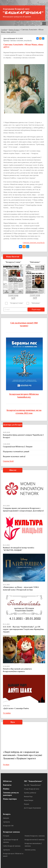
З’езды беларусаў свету (32, 789)
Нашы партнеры (10, 799)
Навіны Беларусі (14, 30)
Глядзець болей (8, 461)
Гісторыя (6, 836)
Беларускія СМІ (8, 826)
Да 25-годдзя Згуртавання (32, 808)
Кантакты (7, 785)
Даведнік (6, 818)
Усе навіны (7, 713)
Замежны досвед (30, 850)
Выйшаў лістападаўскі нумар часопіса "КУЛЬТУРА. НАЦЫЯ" (18, 549)
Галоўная (4, 30)
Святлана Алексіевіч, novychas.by (21, 41)
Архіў (13, 298)
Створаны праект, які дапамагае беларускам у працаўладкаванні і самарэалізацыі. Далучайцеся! (23, 510)
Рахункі (27, 804)
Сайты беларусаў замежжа (12, 846)
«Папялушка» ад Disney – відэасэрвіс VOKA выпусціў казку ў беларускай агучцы (21, 588)
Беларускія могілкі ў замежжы (35, 840)
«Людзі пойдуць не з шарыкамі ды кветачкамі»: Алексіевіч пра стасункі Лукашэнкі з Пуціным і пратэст (22, 755)
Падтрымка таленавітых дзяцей (16, 452)
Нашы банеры (29, 800)
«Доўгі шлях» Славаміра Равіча (16, 708)
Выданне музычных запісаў (14, 457)
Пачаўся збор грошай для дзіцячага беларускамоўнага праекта (17, 670)
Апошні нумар (13, 295)
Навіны (6, 789)
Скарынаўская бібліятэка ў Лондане (18, 447)
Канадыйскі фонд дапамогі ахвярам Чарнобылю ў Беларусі (23, 436)
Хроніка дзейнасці (30, 793)
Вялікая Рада (28, 796)
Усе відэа (6, 765)
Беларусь (7, 814)
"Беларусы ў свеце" (17, 303)
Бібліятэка (7, 781)
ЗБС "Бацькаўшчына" (33, 781)
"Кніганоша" (36, 303)
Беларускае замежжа (11, 832)
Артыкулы (6, 822)
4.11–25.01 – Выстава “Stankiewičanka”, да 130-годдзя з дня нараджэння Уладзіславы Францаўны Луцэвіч (23, 629)
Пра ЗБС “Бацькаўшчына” (33, 785)
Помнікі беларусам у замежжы (35, 836)
